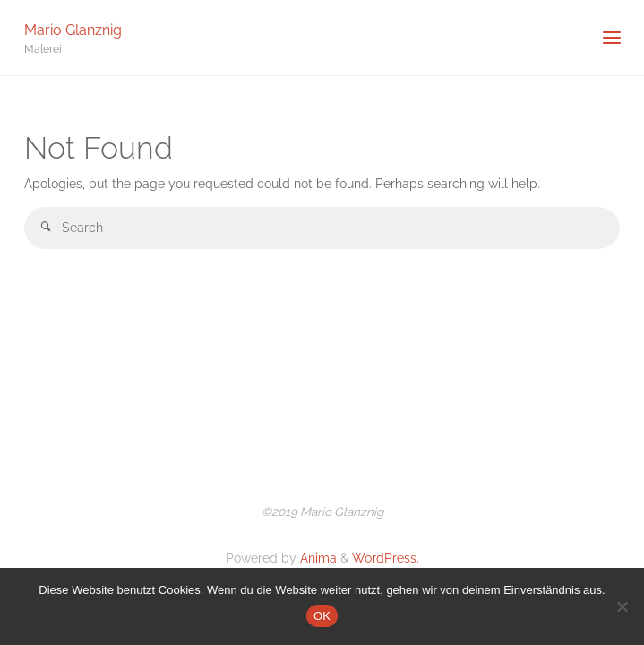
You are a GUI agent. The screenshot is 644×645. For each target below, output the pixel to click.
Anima (317, 558)
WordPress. (386, 558)
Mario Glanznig (73, 29)
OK (322, 616)
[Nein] (622, 606)
